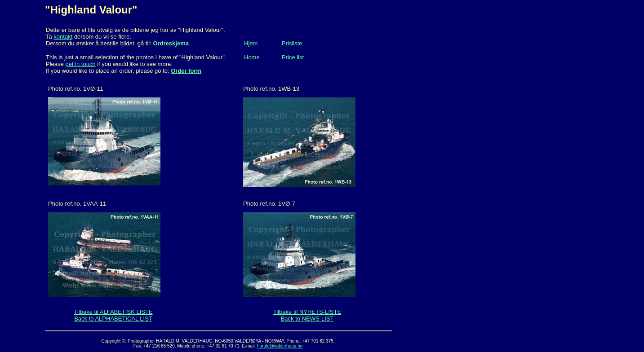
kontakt (63, 37)
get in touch (80, 64)
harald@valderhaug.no (280, 346)
